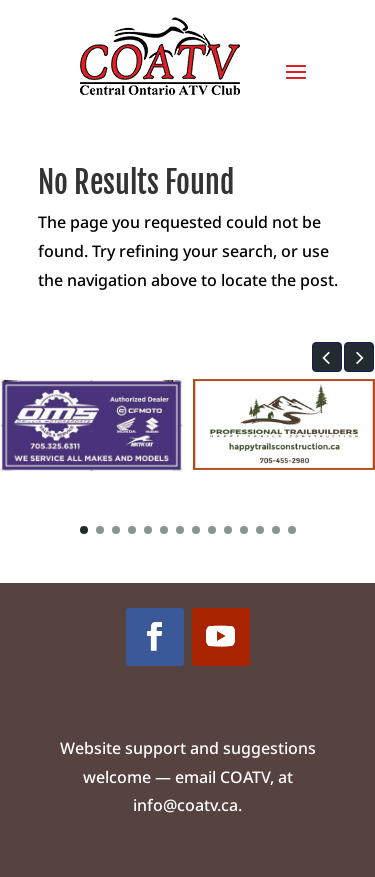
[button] (327, 357)
